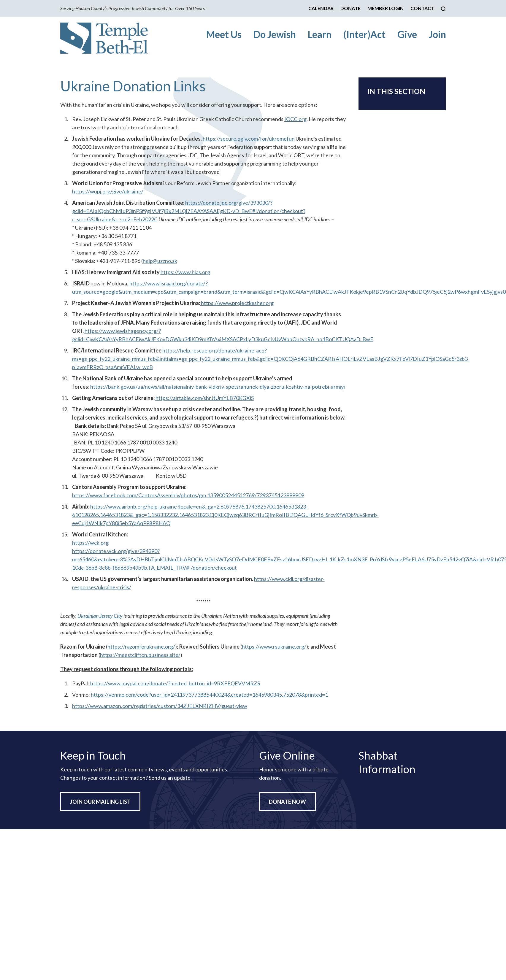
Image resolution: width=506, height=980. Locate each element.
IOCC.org (295, 119)
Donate (350, 8)
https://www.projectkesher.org (237, 303)
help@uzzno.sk (160, 261)
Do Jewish (275, 34)
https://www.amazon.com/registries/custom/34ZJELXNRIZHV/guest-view (160, 706)
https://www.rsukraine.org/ (274, 647)
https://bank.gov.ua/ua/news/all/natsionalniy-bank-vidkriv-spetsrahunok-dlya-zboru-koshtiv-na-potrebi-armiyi (218, 387)
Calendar (321, 8)
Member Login (386, 8)
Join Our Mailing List (100, 802)
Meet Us (224, 34)
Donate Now (287, 802)
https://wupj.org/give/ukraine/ (108, 191)
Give (407, 34)
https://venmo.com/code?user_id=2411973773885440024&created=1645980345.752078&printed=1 (209, 695)
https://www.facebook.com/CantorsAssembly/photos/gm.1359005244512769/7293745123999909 (188, 495)
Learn (320, 34)
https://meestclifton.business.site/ (140, 655)
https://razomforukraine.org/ (141, 647)
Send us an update (170, 778)
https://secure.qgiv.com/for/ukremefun (249, 139)
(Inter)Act (364, 34)
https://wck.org (90, 543)
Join (437, 34)
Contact (422, 8)
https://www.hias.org (185, 272)
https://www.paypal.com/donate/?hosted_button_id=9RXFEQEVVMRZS (175, 683)
